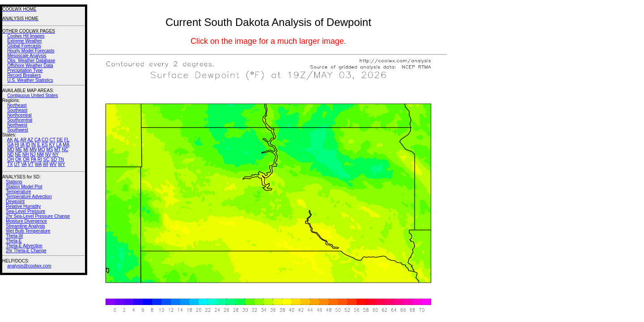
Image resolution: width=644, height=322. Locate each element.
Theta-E (14, 241)
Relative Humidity (23, 206)
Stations (14, 182)
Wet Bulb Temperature (28, 231)
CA (37, 140)
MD (11, 150)
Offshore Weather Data (30, 66)
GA (10, 145)
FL (67, 140)
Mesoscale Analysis (27, 56)
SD (54, 159)
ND (10, 155)
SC (47, 159)
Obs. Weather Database (31, 61)
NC (65, 150)
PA (34, 159)
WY (62, 164)
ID (28, 145)
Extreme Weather (25, 41)
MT (57, 150)
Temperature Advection (29, 197)
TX (10, 164)
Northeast (17, 105)
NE (18, 155)
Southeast (17, 110)
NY (55, 155)
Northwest (17, 125)
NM (40, 155)
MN (33, 150)
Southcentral (20, 120)
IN (34, 145)
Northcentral (19, 115)
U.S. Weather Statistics (30, 80)
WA (38, 164)
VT (31, 164)
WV (53, 164)
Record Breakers (24, 75)
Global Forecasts (24, 46)
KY (52, 145)
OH (11, 159)
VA (24, 164)
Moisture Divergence (26, 221)
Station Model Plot (24, 187)
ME (19, 150)
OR (26, 159)
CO (45, 140)
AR (23, 140)
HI (17, 145)
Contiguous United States (32, 95)
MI (26, 150)
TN (61, 159)
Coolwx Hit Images (26, 36)
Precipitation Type (25, 70)
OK (18, 159)
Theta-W (14, 236)
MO (41, 150)
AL (17, 140)
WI (46, 164)
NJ (33, 155)
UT (17, 164)
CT (53, 140)
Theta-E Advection (24, 246)
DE (60, 140)
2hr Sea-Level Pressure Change (38, 216)
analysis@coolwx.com (29, 266)
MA (66, 145)
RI (40, 159)
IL (39, 145)
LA (59, 145)
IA (23, 145)
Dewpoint (15, 201)
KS (45, 145)
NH (25, 155)
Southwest (18, 130)
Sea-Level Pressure (25, 211)
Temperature (18, 192)
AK (10, 140)
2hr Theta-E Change (26, 251)
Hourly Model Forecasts (31, 51)
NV (48, 155)
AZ (30, 140)
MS (49, 150)
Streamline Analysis (25, 226)
